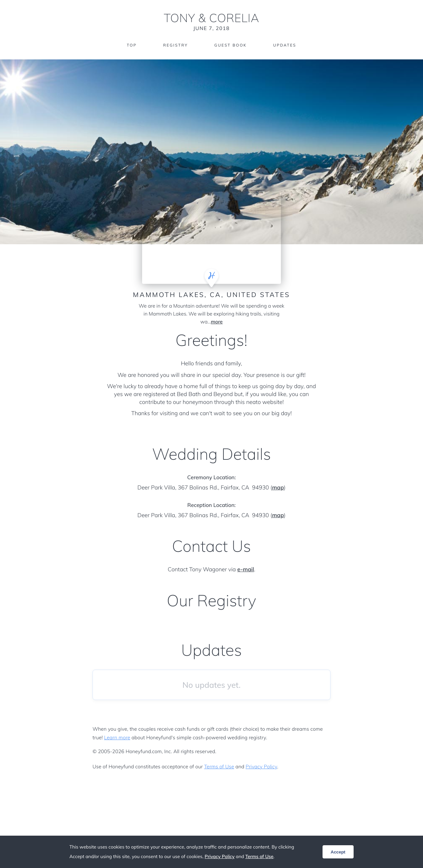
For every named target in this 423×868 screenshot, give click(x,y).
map (278, 488)
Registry (175, 45)
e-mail (246, 569)
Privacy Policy (261, 767)
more (217, 322)
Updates (286, 45)
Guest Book (231, 45)
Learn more (117, 737)
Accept (338, 852)
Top (131, 45)
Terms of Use (219, 767)
